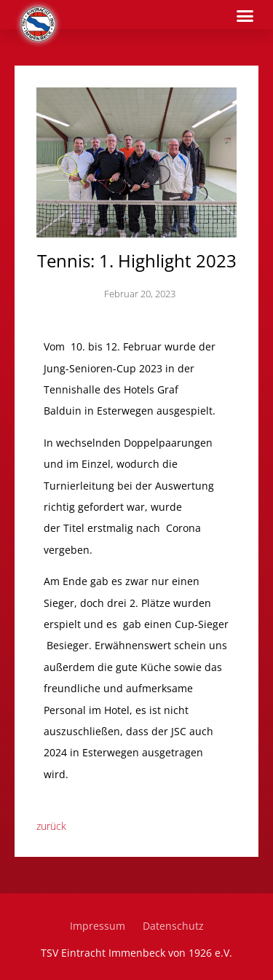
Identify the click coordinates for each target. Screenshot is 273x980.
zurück (51, 826)
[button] (245, 16)
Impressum (98, 926)
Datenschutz (173, 926)
